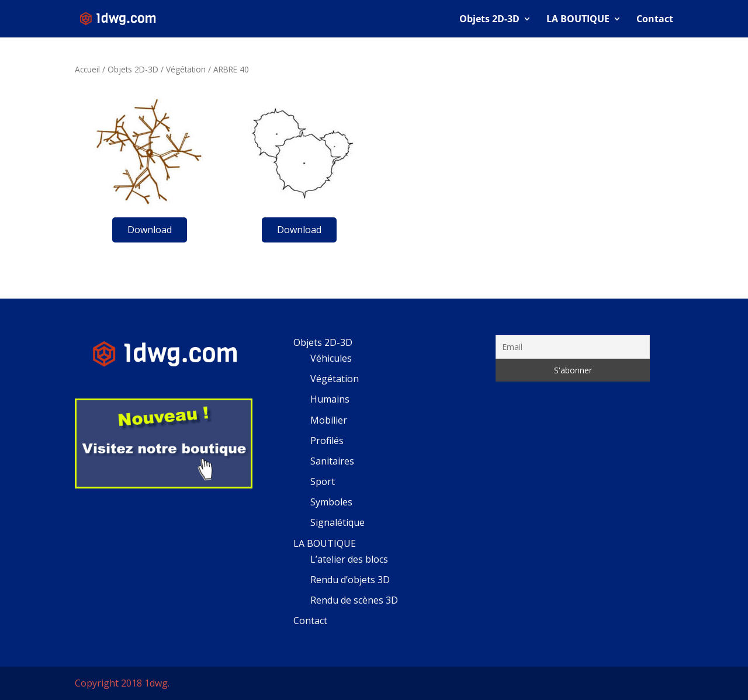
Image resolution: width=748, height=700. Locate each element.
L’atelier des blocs (349, 559)
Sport (323, 481)
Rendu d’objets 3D (350, 580)
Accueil (87, 69)
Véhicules (331, 358)
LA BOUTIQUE (578, 20)
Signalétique (337, 522)
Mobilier (329, 420)
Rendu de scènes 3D (354, 600)
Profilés (327, 441)
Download (150, 230)
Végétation (186, 69)
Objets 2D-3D (489, 20)
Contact (655, 20)
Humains (330, 399)
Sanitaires (332, 461)
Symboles (331, 502)
